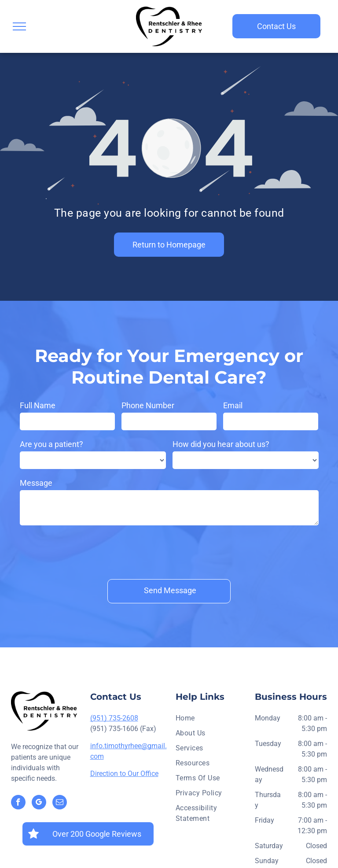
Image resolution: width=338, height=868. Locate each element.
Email (233, 405)
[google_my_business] (39, 803)
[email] (60, 803)
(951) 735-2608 (114, 718)
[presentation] (87, 550)
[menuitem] (212, 720)
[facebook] (18, 803)
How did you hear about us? (221, 444)
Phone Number (148, 405)
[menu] (19, 26)
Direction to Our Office (124, 774)
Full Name (38, 405)
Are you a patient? (51, 444)
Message (36, 483)
